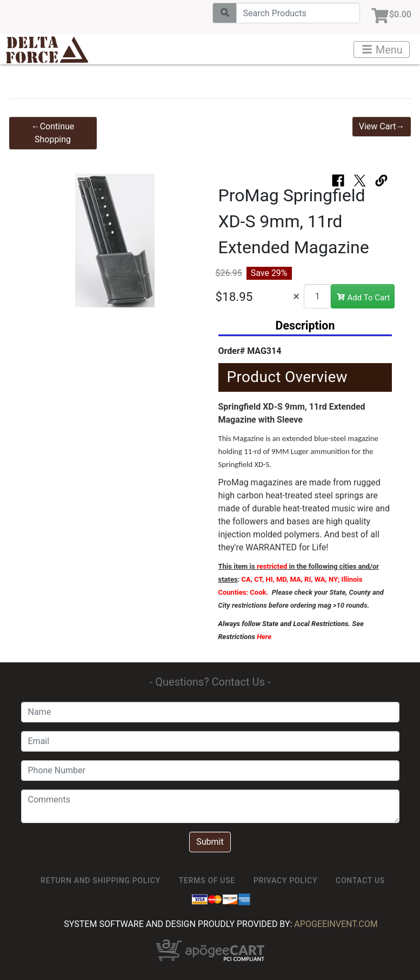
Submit (210, 842)
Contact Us (360, 880)
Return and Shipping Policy (101, 880)
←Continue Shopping (53, 133)
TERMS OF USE (207, 880)
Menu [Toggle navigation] (382, 50)
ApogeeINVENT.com (336, 924)
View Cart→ (382, 126)
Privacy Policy (285, 880)
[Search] (298, 13)
